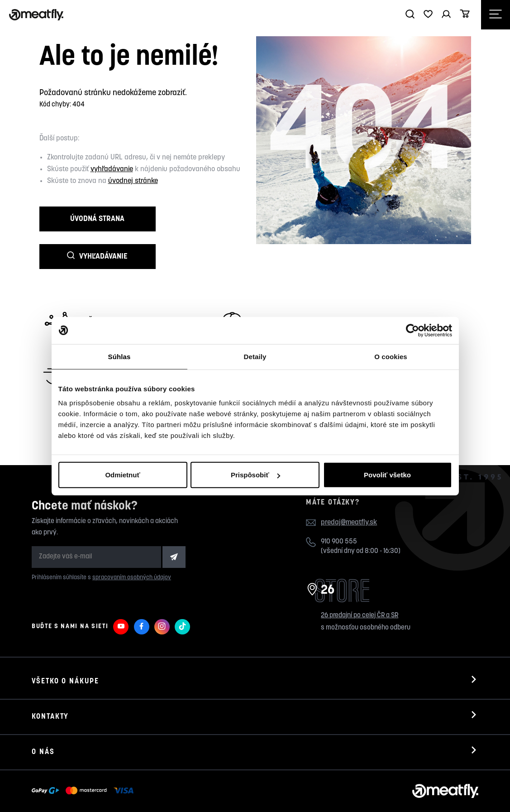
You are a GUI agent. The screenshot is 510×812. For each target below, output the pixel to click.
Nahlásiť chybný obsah (125, 793)
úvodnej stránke (133, 181)
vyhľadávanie (112, 169)
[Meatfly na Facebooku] (142, 602)
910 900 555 (339, 517)
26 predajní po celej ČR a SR (360, 591)
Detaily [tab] (255, 356)
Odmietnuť (122, 475)
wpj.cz (202, 793)
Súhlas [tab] (119, 356)
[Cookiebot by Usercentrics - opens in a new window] (412, 330)
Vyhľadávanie (179, 221)
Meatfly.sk (65, 793)
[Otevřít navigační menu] (496, 15)
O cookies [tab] (391, 356)
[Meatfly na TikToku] (182, 602)
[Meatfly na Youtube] (121, 602)
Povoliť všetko (387, 475)
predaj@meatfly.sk (349, 498)
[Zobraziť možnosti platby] (85, 766)
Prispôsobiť (255, 475)
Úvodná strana (84, 221)
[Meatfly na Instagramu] (162, 602)
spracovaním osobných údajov (132, 553)
